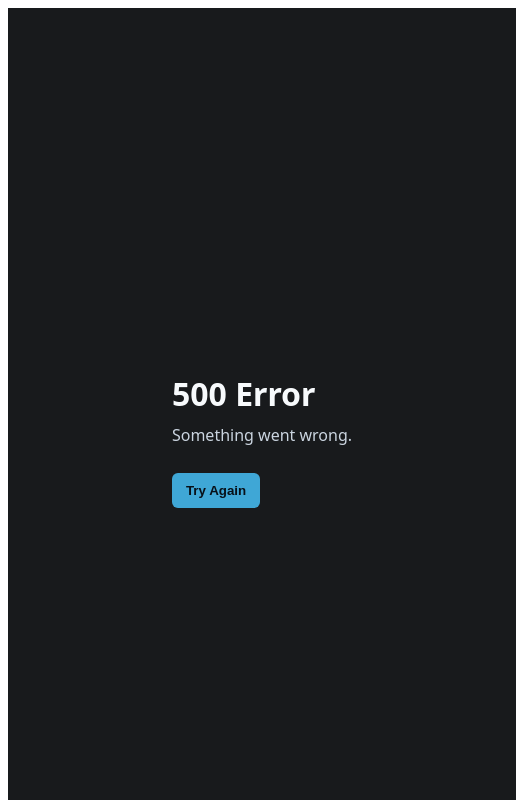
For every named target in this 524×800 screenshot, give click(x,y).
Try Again (216, 490)
